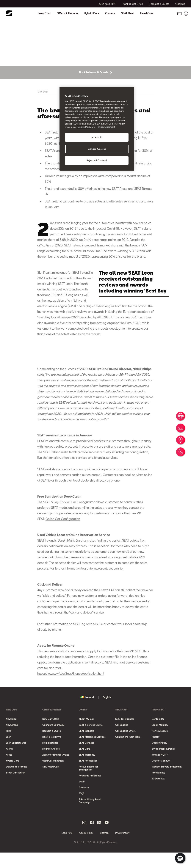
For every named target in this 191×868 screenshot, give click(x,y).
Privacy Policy (122, 848)
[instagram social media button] (84, 838)
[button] (180, 858)
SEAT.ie (46, 496)
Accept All (97, 137)
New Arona (12, 740)
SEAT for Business (125, 734)
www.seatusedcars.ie (108, 584)
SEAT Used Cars (51, 782)
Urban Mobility (160, 740)
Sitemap (104, 848)
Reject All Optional (97, 160)
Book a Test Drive (52, 752)
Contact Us (158, 734)
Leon (9, 752)
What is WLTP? (160, 770)
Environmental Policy (163, 764)
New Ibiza (11, 734)
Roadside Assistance (90, 791)
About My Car (86, 734)
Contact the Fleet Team (128, 752)
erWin (82, 797)
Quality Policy (159, 758)
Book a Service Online (91, 740)
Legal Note (67, 848)
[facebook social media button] (92, 838)
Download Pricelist (16, 782)
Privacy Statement (106, 127)
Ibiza (9, 746)
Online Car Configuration (63, 534)
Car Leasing (122, 740)
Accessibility (158, 788)
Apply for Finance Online (56, 770)
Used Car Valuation (53, 776)
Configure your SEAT (54, 740)
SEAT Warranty (87, 770)
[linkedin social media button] (99, 838)
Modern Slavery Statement (167, 782)
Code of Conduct (161, 776)
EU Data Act (158, 794)
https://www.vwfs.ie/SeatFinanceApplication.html (71, 689)
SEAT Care (84, 764)
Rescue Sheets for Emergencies (88, 783)
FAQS (82, 809)
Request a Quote (52, 746)
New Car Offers (51, 734)
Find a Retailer (50, 758)
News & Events (160, 746)
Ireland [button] (87, 713)
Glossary (84, 803)
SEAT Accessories (88, 776)
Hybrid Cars (92, 13)
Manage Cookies (97, 149)
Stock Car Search (15, 788)
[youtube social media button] (107, 838)
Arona (9, 764)
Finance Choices (51, 764)
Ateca (9, 770)
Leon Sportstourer (16, 758)
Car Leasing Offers (125, 746)
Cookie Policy (86, 848)
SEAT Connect (86, 758)
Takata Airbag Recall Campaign (90, 816)
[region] (97, 129)
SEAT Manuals (86, 746)
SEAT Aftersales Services (92, 752)
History (156, 752)
